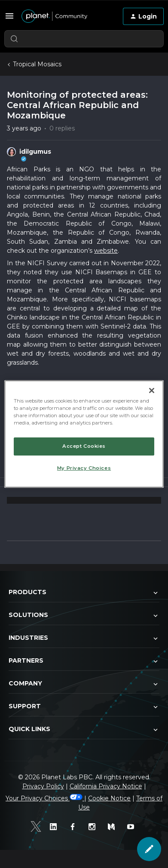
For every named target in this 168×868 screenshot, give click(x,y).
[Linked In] (55, 827)
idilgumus (35, 152)
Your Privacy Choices (45, 798)
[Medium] (113, 827)
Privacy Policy (43, 786)
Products (84, 592)
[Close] (152, 391)
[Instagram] (94, 827)
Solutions (84, 615)
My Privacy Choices (84, 468)
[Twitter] (36, 826)
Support (84, 707)
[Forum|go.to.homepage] (65, 16)
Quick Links (84, 729)
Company (84, 684)
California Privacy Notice (106, 786)
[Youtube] (133, 827)
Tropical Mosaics (37, 64)
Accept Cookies (84, 446)
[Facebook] (75, 827)
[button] (9, 16)
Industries (84, 638)
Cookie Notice (109, 798)
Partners (84, 661)
